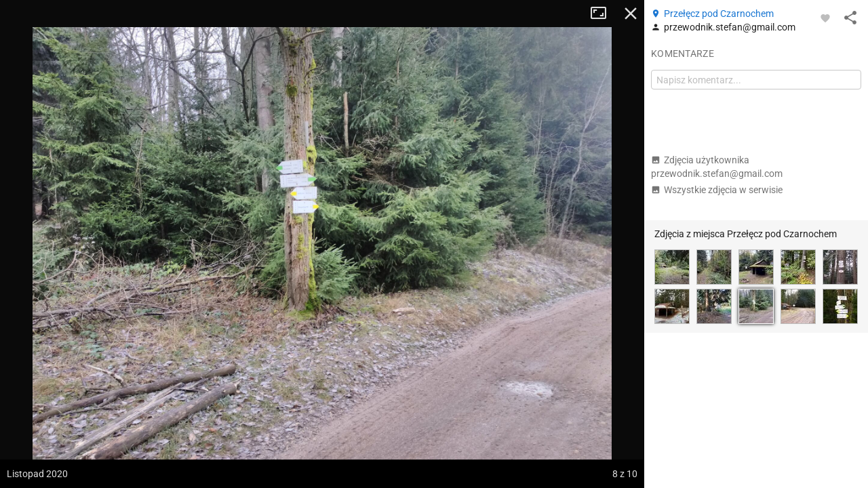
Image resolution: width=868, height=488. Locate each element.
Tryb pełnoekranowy (604, 14)
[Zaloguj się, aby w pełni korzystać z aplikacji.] (825, 18)
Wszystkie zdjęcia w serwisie (717, 190)
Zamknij (631, 14)
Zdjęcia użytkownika (717, 167)
